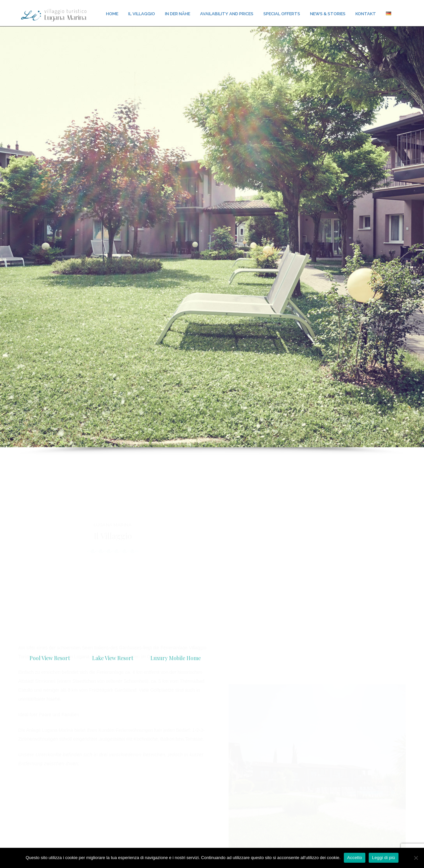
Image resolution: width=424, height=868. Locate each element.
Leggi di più (384, 858)
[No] (416, 858)
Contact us (212, 842)
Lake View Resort (113, 658)
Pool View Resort (50, 658)
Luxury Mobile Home (176, 658)
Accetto (355, 858)
